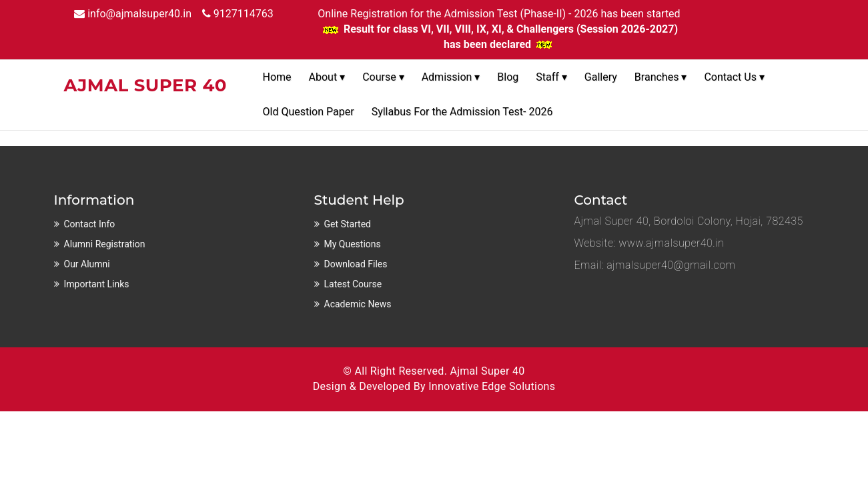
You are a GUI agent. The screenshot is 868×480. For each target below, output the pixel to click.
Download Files (356, 264)
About (327, 77)
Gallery (601, 77)
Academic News (358, 304)
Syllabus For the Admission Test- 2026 (462, 112)
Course (383, 77)
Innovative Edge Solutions (492, 386)
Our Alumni (87, 264)
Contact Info (90, 224)
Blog (508, 77)
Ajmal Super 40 (487, 371)
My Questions (353, 244)
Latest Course (353, 284)
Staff (551, 77)
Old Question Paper (309, 112)
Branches (661, 77)
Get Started (348, 224)
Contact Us (734, 77)
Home (277, 77)
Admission (451, 77)
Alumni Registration (105, 244)
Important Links (97, 284)
